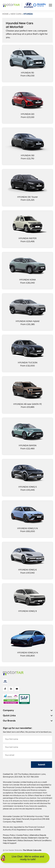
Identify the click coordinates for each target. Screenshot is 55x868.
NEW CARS (16, 14)
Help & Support (10, 843)
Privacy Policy (9, 835)
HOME (5, 14)
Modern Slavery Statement (26, 838)
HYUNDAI (28, 14)
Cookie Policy (23, 835)
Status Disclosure (25, 841)
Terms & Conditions (43, 841)
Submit (42, 765)
